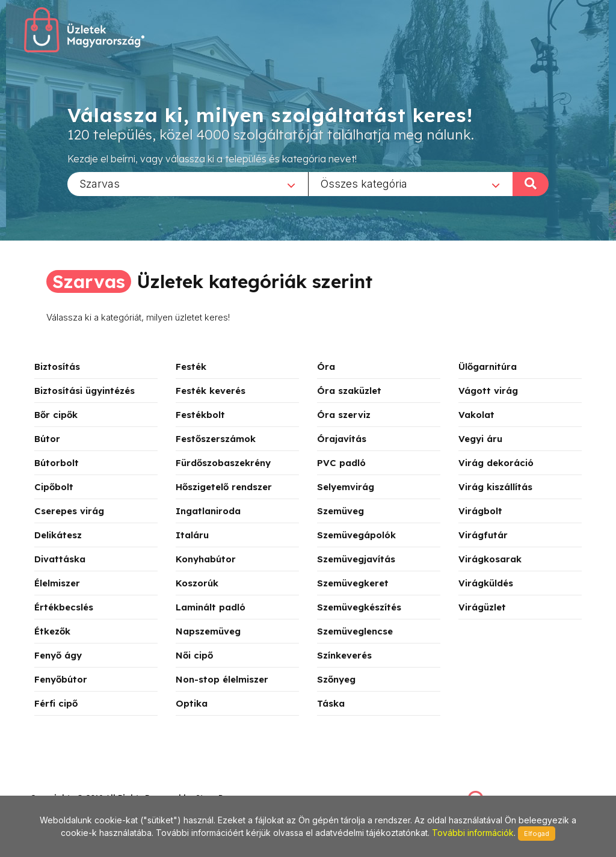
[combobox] (188, 183)
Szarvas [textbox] (100, 183)
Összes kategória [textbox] (364, 183)
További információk (473, 833)
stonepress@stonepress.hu (79, 785)
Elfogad (537, 834)
